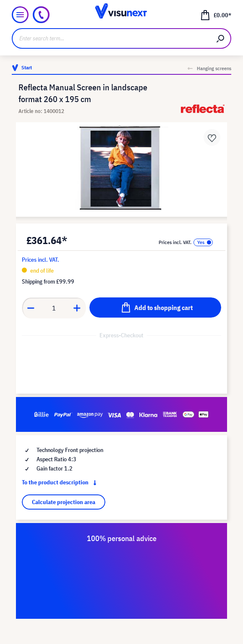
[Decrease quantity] (31, 308)
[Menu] (20, 15)
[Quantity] (54, 308)
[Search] (221, 38)
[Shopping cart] (216, 15)
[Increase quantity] (77, 308)
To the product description (61, 482)
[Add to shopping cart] (155, 308)
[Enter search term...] (111, 38)
